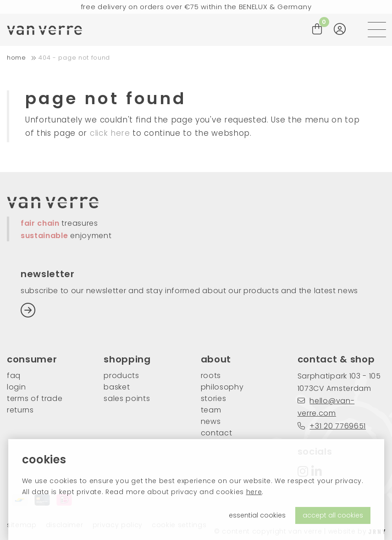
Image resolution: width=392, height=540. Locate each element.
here (254, 492)
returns (20, 410)
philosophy (222, 387)
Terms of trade (35, 398)
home (17, 58)
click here (110, 133)
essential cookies (257, 515)
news (211, 421)
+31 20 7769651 (332, 426)
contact (217, 433)
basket (117, 387)
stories (214, 398)
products (121, 376)
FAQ (14, 376)
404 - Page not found (74, 58)
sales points (127, 398)
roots (211, 376)
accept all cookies (333, 515)
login (16, 387)
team (211, 410)
